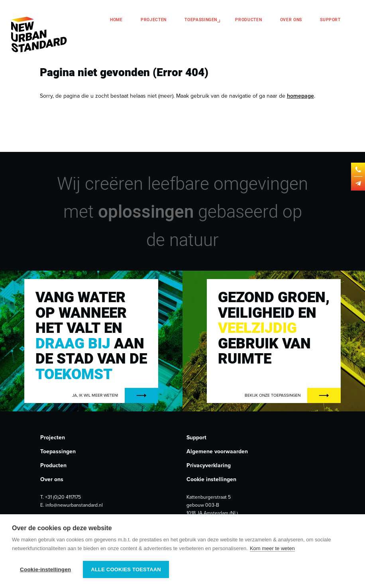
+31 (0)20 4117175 (63, 497)
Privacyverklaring (209, 465)
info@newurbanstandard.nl (74, 505)
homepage (300, 96)
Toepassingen (201, 20)
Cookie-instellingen (45, 569)
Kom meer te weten (272, 548)
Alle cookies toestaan (126, 569)
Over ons (291, 20)
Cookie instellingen (211, 479)
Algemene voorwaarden (217, 451)
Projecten (154, 20)
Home (116, 20)
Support (330, 20)
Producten (248, 20)
